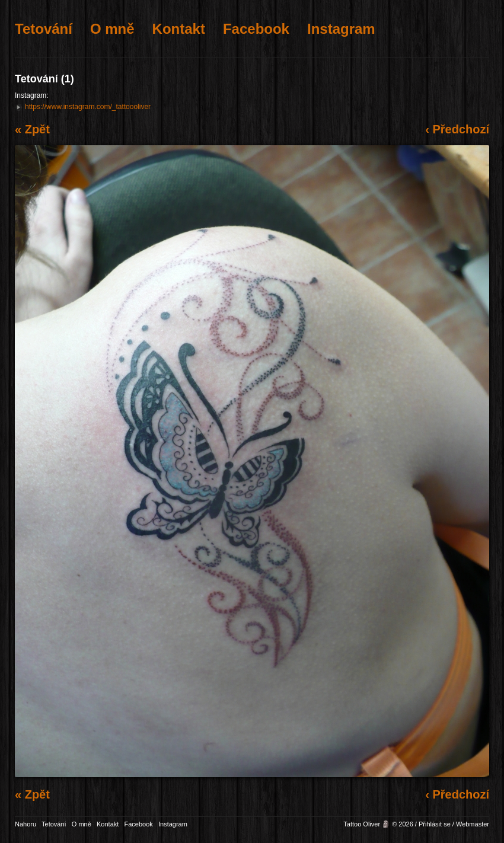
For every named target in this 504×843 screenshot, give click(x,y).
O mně (112, 29)
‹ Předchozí (457, 129)
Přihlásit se (435, 824)
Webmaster (473, 824)
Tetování (44, 29)
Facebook (256, 29)
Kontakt (179, 29)
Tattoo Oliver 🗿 (367, 824)
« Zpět (32, 129)
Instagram (341, 29)
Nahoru (25, 824)
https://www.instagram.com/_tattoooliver (88, 107)
